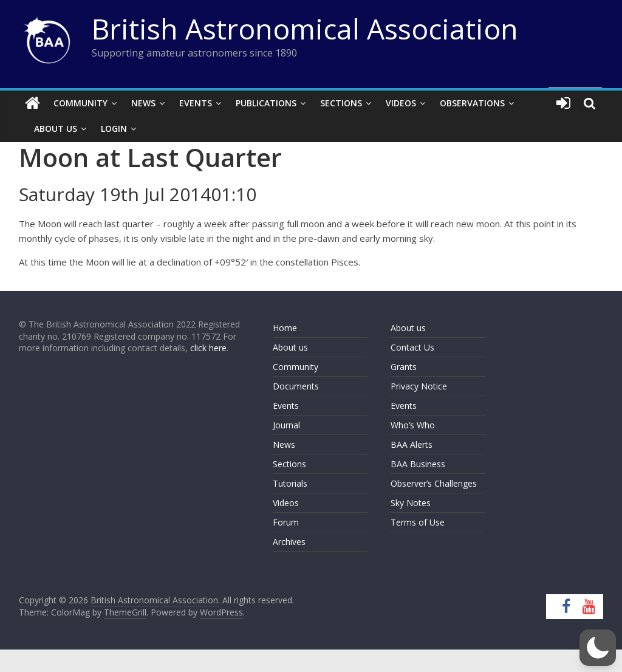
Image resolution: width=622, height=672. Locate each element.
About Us (56, 129)
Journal (286, 425)
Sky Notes (411, 503)
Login (114, 129)
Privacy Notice (419, 386)
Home (285, 328)
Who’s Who (413, 425)
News (143, 103)
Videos (401, 103)
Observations (472, 103)
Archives (289, 542)
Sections (341, 103)
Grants (404, 367)
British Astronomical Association (305, 29)
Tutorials (290, 483)
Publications (266, 103)
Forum (286, 522)
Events (196, 103)
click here (208, 348)
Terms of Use (418, 522)
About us (290, 347)
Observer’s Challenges (434, 483)
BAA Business (418, 464)
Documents (296, 386)
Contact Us (412, 347)
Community (80, 103)
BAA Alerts (412, 444)
